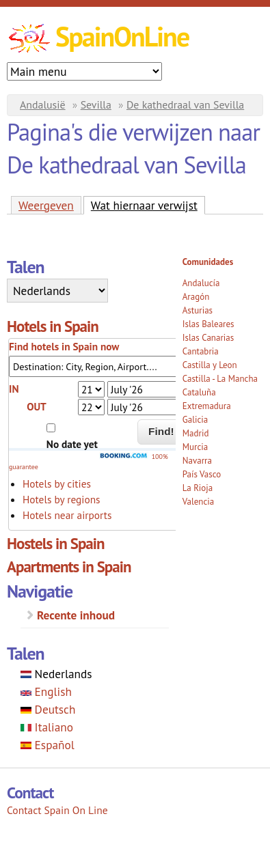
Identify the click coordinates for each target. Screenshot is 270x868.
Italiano (47, 727)
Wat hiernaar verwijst (148, 205)
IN (14, 389)
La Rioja (198, 488)
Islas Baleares (208, 324)
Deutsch (48, 709)
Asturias (198, 310)
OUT (37, 406)
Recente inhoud (76, 615)
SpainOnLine (122, 36)
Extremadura (207, 406)
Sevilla (96, 104)
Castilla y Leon (210, 365)
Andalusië (43, 104)
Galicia (195, 420)
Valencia (199, 502)
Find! (161, 431)
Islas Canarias (208, 338)
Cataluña (199, 392)
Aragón (196, 297)
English (46, 691)
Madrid (196, 433)
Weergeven (46, 205)
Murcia (195, 447)
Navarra (197, 461)
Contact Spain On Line (57, 810)
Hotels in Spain (53, 326)
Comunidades (208, 262)
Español (48, 745)
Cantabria (201, 351)
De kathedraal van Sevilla (185, 104)
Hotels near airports (67, 515)
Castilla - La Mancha (220, 379)
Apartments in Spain (69, 566)
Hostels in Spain (56, 543)
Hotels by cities (57, 484)
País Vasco (202, 474)
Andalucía (201, 283)
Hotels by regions (62, 499)
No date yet (72, 444)
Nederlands (56, 674)
